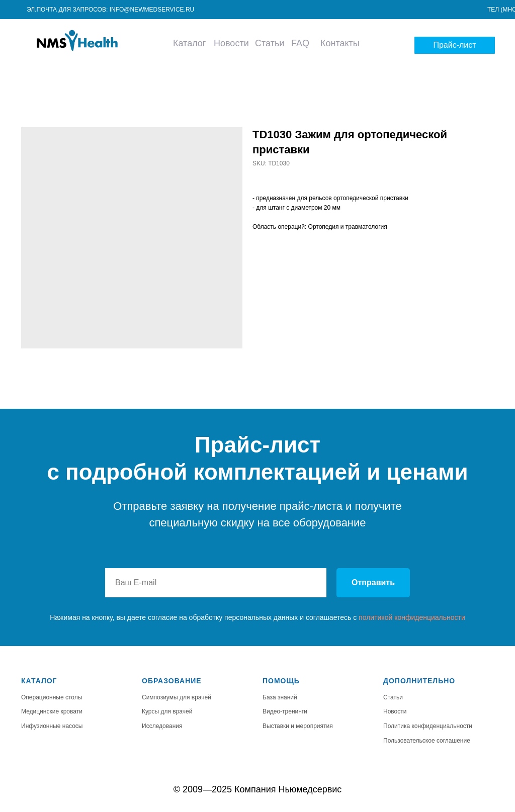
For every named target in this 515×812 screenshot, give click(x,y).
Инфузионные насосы (52, 726)
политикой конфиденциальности (412, 617)
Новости (231, 43)
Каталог (189, 43)
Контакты (340, 43)
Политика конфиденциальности (428, 726)
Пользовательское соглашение (427, 741)
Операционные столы (52, 697)
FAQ (300, 43)
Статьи (270, 43)
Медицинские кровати (52, 711)
